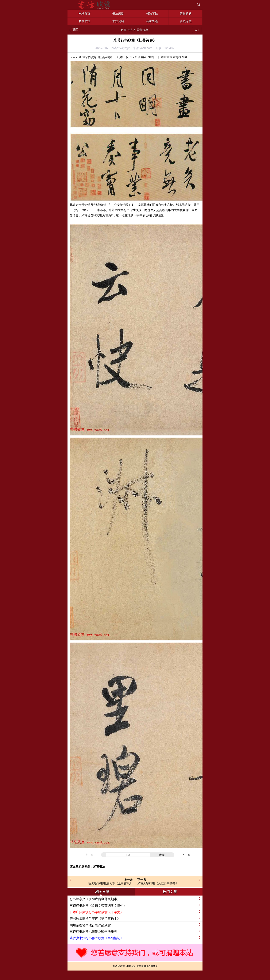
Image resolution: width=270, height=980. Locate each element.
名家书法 (127, 30)
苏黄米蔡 (142, 30)
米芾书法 (99, 866)
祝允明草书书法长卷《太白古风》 (111, 883)
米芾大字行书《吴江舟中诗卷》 (158, 883)
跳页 (162, 855)
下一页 (186, 855)
